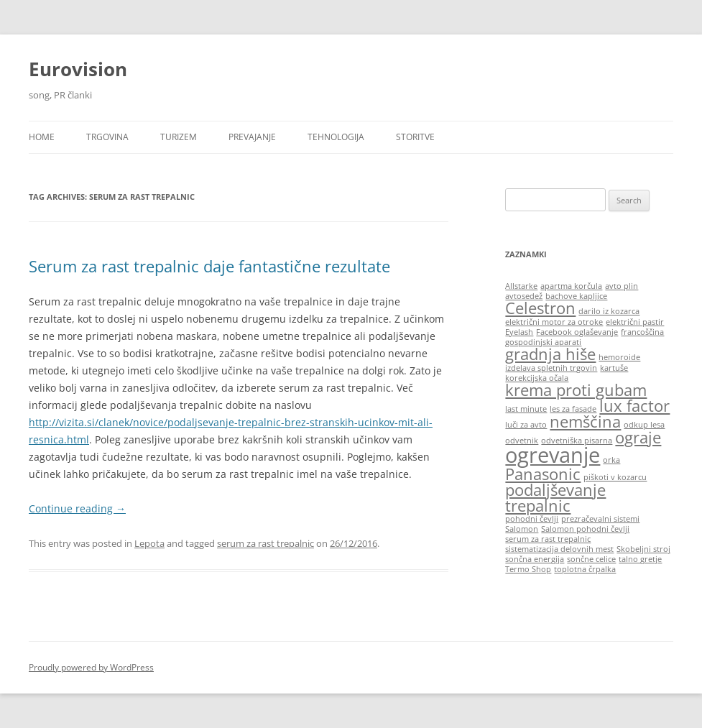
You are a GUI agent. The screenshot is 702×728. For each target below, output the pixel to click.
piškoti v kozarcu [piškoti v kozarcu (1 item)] (615, 477)
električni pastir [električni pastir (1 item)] (635, 322)
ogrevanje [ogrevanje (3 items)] (553, 455)
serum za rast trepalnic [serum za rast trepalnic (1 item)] (548, 539)
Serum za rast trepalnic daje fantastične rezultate (209, 266)
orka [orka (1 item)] (611, 460)
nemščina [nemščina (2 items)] (585, 421)
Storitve (415, 137)
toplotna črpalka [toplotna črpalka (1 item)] (585, 569)
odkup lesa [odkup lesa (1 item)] (644, 425)
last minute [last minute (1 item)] (526, 409)
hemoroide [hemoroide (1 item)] (619, 357)
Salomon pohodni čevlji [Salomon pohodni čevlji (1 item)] (585, 529)
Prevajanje (252, 137)
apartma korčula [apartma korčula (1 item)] (571, 286)
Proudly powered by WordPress (91, 667)
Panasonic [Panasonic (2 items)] (543, 474)
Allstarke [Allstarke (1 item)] (521, 286)
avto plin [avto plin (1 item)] (622, 286)
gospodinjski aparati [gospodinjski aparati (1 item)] (543, 342)
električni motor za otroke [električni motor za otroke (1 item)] (554, 322)
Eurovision (78, 69)
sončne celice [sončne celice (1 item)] (591, 559)
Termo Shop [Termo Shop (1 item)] (528, 569)
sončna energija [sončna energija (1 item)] (535, 559)
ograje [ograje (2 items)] (638, 437)
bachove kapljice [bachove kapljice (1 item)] (576, 296)
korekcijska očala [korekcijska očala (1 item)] (537, 378)
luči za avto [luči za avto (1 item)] (526, 425)
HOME (42, 137)
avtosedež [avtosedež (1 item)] (524, 296)
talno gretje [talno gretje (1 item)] (640, 559)
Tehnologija (336, 137)
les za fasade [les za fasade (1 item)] (573, 409)
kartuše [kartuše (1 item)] (614, 368)
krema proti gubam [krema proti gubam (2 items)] (576, 390)
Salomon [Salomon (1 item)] (522, 529)
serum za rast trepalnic (265, 543)
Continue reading (77, 508)
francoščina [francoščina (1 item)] (642, 332)
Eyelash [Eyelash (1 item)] (519, 332)
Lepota (149, 543)
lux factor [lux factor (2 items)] (634, 406)
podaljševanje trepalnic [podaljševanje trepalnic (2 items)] (555, 498)
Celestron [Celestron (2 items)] (540, 308)
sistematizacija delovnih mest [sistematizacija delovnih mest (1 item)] (559, 549)
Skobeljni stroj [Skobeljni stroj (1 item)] (643, 549)
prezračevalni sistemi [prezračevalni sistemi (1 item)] (600, 519)
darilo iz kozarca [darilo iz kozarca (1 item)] (609, 311)
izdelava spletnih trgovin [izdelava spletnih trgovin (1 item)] (551, 368)
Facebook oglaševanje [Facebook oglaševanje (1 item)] (577, 332)
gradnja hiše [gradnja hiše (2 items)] (550, 354)
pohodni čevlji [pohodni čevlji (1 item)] (532, 519)
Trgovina (107, 137)
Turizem (179, 137)
